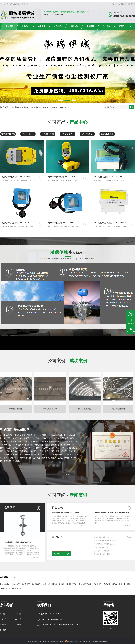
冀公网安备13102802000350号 (75, 642)
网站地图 (131, 4)
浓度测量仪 (46, 107)
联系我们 (122, 4)
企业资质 (42, 26)
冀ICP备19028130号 (57, 642)
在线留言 (106, 26)
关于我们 (113, 4)
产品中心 (58, 26)
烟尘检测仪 (55, 107)
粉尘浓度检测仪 (15, 107)
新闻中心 (74, 26)
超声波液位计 (64, 107)
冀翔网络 (95, 642)
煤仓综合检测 (36, 107)
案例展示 (90, 26)
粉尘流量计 (26, 107)
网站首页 (9, 26)
